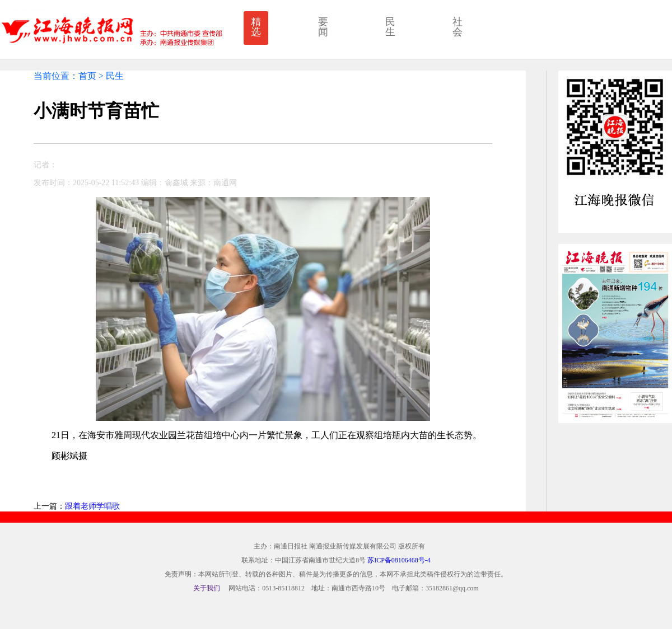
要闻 (323, 27)
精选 (256, 27)
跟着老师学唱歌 (92, 506)
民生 (390, 27)
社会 (458, 27)
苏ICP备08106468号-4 (399, 560)
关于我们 (207, 588)
